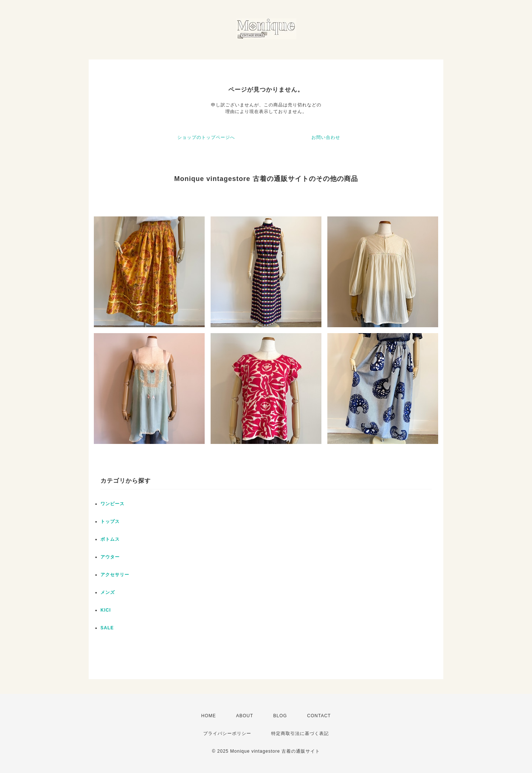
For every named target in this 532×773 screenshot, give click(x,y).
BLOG (280, 716)
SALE (107, 628)
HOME (209, 716)
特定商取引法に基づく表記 (300, 733)
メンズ (108, 592)
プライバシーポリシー (227, 733)
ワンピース (112, 504)
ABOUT (245, 716)
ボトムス (110, 539)
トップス (110, 521)
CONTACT (319, 716)
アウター (110, 557)
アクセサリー (115, 575)
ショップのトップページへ (206, 137)
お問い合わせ (326, 137)
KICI (106, 610)
